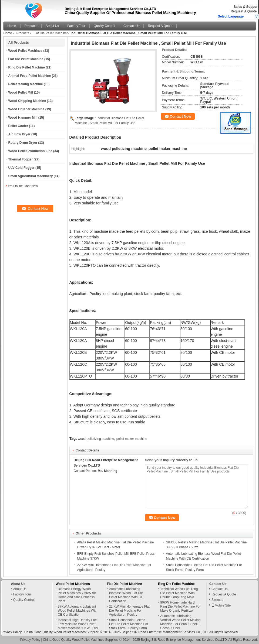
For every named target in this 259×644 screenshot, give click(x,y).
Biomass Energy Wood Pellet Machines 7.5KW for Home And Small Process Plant (77, 595)
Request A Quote (244, 11)
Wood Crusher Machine (26, 109)
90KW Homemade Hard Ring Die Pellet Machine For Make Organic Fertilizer (180, 607)
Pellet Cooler (18, 126)
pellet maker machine (132, 439)
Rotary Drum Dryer (23, 143)
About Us (52, 26)
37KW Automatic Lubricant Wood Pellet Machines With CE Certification (78, 611)
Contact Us (131, 26)
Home (12, 26)
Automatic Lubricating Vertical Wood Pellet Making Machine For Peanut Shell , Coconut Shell (180, 622)
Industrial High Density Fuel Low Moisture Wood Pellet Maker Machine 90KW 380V (78, 624)
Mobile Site (221, 605)
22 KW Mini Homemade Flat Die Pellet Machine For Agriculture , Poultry (129, 611)
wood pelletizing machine (96, 439)
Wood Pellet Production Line (30, 151)
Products (31, 26)
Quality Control (104, 26)
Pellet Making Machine (26, 84)
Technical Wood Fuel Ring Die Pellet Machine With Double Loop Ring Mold (179, 593)
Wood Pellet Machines (25, 51)
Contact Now (181, 116)
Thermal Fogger (21, 159)
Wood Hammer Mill (23, 118)
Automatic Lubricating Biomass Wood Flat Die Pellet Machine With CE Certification (126, 595)
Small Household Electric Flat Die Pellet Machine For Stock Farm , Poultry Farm (129, 624)
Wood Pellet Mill (21, 93)
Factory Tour (76, 26)
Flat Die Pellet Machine (50, 33)
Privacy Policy (12, 632)
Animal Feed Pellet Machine (30, 76)
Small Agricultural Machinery (31, 176)
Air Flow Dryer (19, 134)
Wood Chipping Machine (27, 101)
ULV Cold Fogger (21, 168)
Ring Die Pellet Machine (27, 67)
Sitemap (217, 600)
